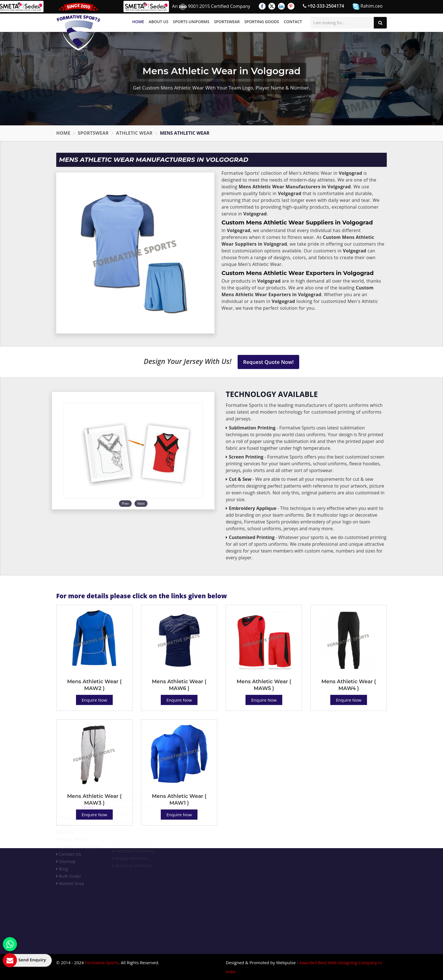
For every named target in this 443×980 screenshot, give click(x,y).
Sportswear (227, 22)
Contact (293, 22)
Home (138, 22)
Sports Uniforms (191, 22)
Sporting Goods (262, 22)
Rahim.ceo (368, 6)
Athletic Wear (134, 133)
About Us (158, 22)
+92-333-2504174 (323, 6)
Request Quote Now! (269, 362)
